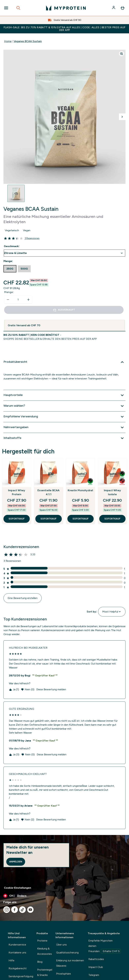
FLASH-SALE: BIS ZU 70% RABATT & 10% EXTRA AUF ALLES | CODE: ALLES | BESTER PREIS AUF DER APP (65, 29)
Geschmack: (12, 246)
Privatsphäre (64, 974)
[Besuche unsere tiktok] (22, 910)
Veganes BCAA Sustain (28, 41)
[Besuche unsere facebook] (15, 910)
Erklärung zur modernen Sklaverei (70, 963)
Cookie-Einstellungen (18, 888)
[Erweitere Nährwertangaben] (64, 427)
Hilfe (11, 960)
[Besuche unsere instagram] (7, 910)
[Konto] (114, 8)
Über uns (61, 945)
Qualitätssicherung (67, 952)
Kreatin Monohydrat (81, 490)
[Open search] (18, 8)
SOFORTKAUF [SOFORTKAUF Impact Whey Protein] (17, 519)
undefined (64, 253)
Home (8, 41)
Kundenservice (17, 945)
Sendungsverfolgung (21, 976)
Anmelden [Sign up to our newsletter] (16, 862)
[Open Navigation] (6, 8)
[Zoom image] (122, 54)
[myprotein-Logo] (66, 8)
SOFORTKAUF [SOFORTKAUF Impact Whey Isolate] (112, 519)
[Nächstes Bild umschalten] (122, 117)
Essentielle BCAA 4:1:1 (48, 492)
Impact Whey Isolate (112, 492)
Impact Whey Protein (17, 492)
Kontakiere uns (17, 952)
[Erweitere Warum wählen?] (64, 406)
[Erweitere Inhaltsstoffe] (64, 438)
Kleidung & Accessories (45, 951)
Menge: (9, 292)
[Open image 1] (16, 193)
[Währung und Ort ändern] (64, 896)
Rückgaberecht (18, 968)
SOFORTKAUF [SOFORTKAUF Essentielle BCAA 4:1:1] (48, 519)
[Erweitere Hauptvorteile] (64, 395)
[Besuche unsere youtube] (30, 910)
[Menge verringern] (8, 300)
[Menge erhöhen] (28, 300)
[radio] (10, 269)
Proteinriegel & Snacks (45, 972)
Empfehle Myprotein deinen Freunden (105, 946)
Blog (40, 962)
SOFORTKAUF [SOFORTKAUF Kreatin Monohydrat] (81, 519)
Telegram (94, 975)
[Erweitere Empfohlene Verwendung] (64, 417)
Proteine (42, 941)
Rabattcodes (96, 959)
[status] (18, 300)
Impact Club (96, 967)
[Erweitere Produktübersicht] (64, 362)
